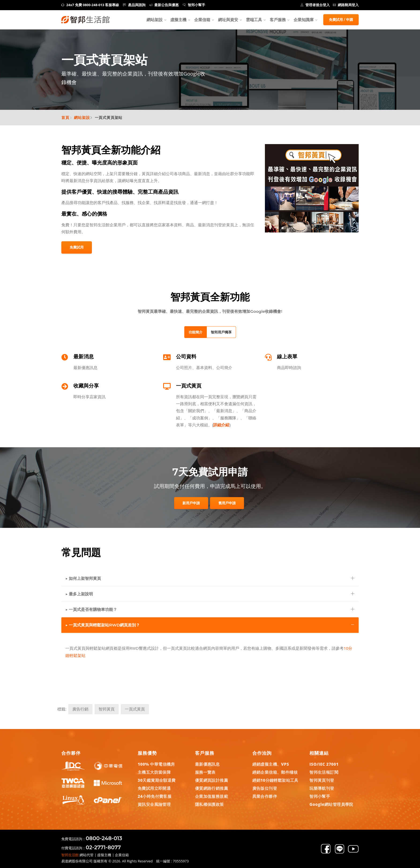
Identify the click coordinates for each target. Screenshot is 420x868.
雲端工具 (254, 20)
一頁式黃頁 (135, 709)
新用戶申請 (191, 503)
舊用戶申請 (227, 503)
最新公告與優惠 (164, 5)
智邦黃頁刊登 (322, 780)
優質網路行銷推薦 (211, 788)
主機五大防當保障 (154, 772)
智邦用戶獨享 (221, 332)
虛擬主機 (178, 20)
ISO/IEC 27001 (324, 764)
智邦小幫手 (194, 5)
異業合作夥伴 (265, 796)
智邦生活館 (70, 855)
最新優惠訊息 (207, 764)
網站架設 (155, 20)
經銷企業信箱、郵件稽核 (275, 772)
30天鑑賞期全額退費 (157, 780)
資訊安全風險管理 (154, 804)
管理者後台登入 (315, 5)
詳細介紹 (221, 425)
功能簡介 (196, 332)
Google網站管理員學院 (331, 804)
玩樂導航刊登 (322, 788)
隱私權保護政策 (209, 804)
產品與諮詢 (134, 5)
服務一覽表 (205, 772)
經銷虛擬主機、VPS (271, 764)
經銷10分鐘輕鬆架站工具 (275, 780)
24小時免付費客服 (155, 796)
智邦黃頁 (107, 709)
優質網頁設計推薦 (211, 780)
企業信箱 (202, 20)
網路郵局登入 (346, 5)
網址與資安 (228, 20)
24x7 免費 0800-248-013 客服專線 (90, 5)
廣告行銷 (80, 709)
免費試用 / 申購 (341, 20)
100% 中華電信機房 (156, 764)
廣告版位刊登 (265, 788)
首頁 (65, 117)
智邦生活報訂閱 (324, 772)
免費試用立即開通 (154, 788)
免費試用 (77, 247)
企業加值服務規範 (211, 796)
